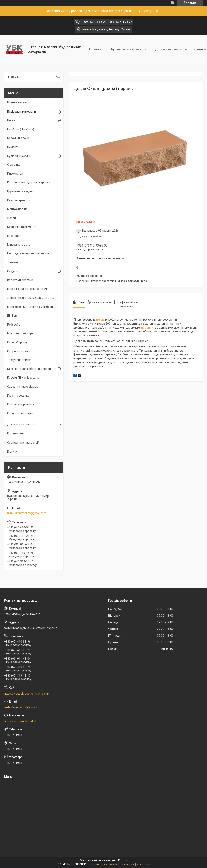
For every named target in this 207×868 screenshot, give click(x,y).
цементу (147, 328)
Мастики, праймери (20, 333)
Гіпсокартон (15, 174)
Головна (95, 49)
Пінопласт (14, 236)
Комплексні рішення (21, 404)
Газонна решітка (18, 396)
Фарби (12, 218)
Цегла (11, 120)
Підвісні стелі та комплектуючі (27, 289)
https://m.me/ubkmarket (20, 721)
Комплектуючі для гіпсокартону (28, 182)
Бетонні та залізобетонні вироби (29, 369)
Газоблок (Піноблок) (21, 129)
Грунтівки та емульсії (21, 191)
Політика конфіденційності (135, 864)
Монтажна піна (17, 209)
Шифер (12, 316)
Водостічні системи (20, 280)
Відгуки (12, 452)
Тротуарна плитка (19, 360)
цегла (100, 320)
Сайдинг (13, 271)
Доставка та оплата (167, 49)
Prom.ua (123, 860)
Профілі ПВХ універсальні (24, 378)
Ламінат (13, 262)
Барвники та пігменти (22, 227)
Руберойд (14, 324)
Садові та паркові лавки (23, 387)
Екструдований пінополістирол (28, 253)
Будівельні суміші (19, 156)
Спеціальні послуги (20, 413)
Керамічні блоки (18, 138)
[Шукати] (58, 77)
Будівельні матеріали (126, 49)
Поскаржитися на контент (103, 864)
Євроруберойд (17, 342)
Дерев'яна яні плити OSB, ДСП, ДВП (31, 298)
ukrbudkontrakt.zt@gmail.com (27, 513)
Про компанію (16, 433)
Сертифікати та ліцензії (23, 443)
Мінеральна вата (19, 245)
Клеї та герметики (19, 200)
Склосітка (14, 165)
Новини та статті (18, 102)
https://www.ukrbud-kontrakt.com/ (27, 694)
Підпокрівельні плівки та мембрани (31, 307)
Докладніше (148, 11)
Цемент (12, 147)
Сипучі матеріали (19, 351)
